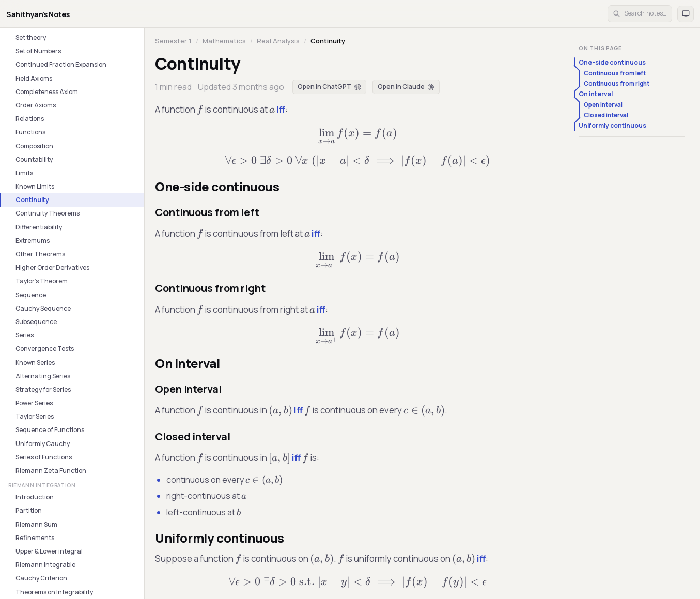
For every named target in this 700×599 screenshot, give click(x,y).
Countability (34, 159)
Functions (30, 132)
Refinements (35, 538)
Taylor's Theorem (42, 281)
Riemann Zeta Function (51, 471)
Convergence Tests (45, 349)
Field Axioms (34, 78)
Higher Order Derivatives (52, 267)
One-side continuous (612, 62)
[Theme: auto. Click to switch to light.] (686, 14)
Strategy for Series (43, 389)
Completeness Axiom (47, 92)
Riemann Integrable (45, 565)
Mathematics (224, 41)
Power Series (34, 403)
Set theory (31, 37)
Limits (24, 173)
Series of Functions (44, 457)
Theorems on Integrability (54, 592)
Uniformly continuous (612, 125)
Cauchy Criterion (41, 578)
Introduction (35, 497)
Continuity (32, 200)
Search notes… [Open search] (640, 13)
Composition (34, 146)
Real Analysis (278, 41)
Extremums (33, 241)
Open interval (603, 105)
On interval (596, 94)
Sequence (31, 295)
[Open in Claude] (406, 87)
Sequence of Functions (50, 430)
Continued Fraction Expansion (61, 64)
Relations (30, 119)
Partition (29, 510)
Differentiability (39, 227)
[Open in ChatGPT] (329, 87)
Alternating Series (43, 376)
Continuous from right (617, 83)
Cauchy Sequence (43, 308)
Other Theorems (40, 254)
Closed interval (606, 115)
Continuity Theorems (48, 213)
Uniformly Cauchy (43, 444)
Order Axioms (36, 105)
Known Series (35, 363)
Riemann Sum (36, 524)
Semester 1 (173, 41)
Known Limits (35, 186)
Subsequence (36, 322)
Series (25, 335)
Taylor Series (35, 416)
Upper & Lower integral (49, 551)
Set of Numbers (38, 51)
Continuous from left (615, 73)
